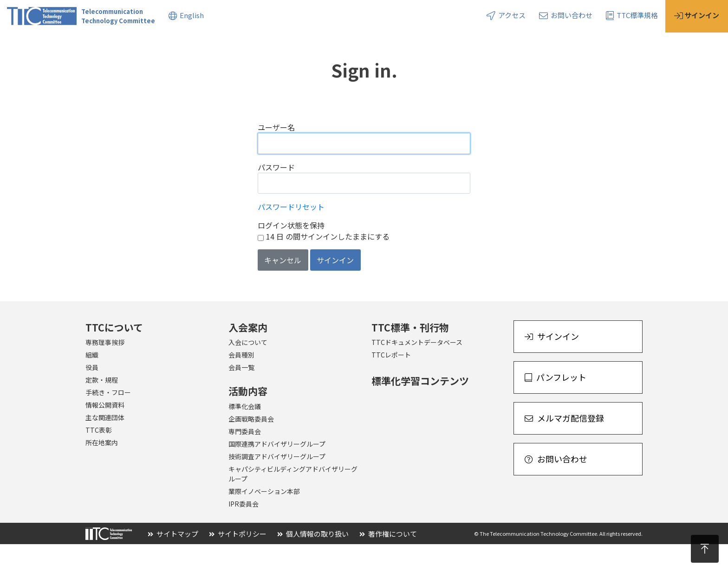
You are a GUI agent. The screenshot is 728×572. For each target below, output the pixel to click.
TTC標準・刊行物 (410, 355)
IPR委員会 (244, 532)
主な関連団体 (105, 445)
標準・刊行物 (205, 46)
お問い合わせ (566, 15)
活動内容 (143, 46)
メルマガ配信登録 (564, 446)
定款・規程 (102, 408)
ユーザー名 (276, 155)
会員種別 (241, 383)
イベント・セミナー (345, 46)
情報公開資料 (105, 433)
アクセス (506, 15)
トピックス (270, 46)
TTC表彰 (99, 458)
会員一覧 (241, 395)
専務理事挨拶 (105, 370)
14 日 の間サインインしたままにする (328, 264)
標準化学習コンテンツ (420, 409)
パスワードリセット (291, 234)
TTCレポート (391, 383)
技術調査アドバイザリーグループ (277, 484)
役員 (92, 395)
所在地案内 (102, 470)
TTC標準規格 (632, 15)
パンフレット (556, 405)
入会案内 (89, 46)
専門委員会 (245, 459)
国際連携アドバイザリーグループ (277, 472)
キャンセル (283, 288)
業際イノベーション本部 (264, 519)
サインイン (335, 288)
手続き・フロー (108, 420)
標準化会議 (245, 434)
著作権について (388, 562)
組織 (92, 383)
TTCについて (28, 46)
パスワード (276, 195)
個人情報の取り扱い (313, 562)
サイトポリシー (238, 562)
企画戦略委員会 (251, 447)
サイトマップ (173, 562)
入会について (248, 370)
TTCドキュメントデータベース (417, 370)
